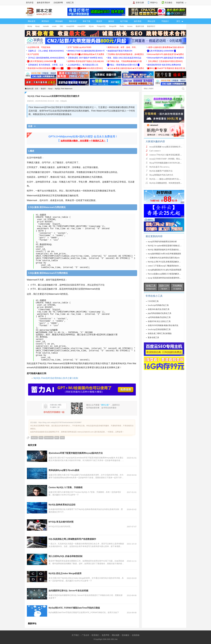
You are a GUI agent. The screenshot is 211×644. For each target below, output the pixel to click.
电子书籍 (124, 21)
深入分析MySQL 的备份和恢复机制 (65, 556)
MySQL (34, 438)
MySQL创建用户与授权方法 (161, 171)
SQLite (91, 26)
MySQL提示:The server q (159, 167)
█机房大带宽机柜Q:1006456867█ (161, 51)
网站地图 (116, 635)
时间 (62, 438)
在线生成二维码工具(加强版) (160, 333)
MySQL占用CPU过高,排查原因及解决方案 (165, 262)
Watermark (49, 438)
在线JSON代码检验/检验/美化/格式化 (163, 325)
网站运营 (151, 21)
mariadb (46, 26)
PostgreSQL (101, 26)
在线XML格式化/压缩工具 (159, 309)
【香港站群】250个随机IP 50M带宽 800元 (85, 58)
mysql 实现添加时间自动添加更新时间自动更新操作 (169, 278)
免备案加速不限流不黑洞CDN (120, 51)
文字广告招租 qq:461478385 (79, 47)
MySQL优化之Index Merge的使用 (65, 573)
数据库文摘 (140, 26)
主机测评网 (58, 3)
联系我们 (95, 635)
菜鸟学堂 (30, 3)
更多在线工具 (153, 338)
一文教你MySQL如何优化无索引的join (164, 258)
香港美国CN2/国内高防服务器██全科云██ (45, 68)
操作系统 (138, 21)
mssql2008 (70, 26)
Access (130, 26)
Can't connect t (155, 151)
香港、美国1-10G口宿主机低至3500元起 (124, 58)
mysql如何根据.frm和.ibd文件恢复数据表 (164, 254)
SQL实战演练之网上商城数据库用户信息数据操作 (72, 539)
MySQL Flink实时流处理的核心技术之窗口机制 (56, 378)
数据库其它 (151, 26)
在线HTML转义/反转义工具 (159, 321)
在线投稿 (136, 635)
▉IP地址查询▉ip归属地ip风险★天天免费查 (86, 54)
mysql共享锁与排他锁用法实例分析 (162, 242)
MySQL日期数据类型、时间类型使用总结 (167, 183)
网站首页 (32, 21)
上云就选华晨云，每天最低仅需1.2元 (83, 65)
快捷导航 (181, 3)
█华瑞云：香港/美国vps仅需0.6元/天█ (123, 65)
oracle (54, 26)
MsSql (30, 26)
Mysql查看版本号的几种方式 (161, 175)
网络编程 (59, 21)
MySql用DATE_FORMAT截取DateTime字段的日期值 (74, 608)
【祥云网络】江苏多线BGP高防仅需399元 (165, 61)
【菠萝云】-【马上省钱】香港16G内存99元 (46, 51)
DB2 (61, 26)
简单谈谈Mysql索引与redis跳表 (64, 470)
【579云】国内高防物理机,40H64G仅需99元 (46, 58)
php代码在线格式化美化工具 (160, 313)
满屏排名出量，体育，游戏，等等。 (122, 47)
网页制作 (45, 21)
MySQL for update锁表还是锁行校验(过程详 (166, 246)
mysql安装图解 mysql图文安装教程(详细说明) (168, 147)
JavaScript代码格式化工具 (158, 305)
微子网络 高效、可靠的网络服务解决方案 (125, 61)
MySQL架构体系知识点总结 (62, 505)
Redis (122, 26)
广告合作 (85, 635)
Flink (41, 438)
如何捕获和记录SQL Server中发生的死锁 (68, 591)
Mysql (37, 26)
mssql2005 (81, 26)
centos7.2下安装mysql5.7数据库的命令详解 (165, 266)
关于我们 (75, 635)
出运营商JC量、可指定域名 (39, 47)
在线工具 (70, 3)
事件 (57, 438)
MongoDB (113, 26)
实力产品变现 (33, 54)
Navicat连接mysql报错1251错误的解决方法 (165, 274)
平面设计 (165, 21)
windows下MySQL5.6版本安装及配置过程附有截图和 (171, 155)
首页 (37, 89)
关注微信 (168, 3)
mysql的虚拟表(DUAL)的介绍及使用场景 (165, 270)
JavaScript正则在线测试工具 (159, 329)
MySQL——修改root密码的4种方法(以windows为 (169, 179)
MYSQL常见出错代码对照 (61, 522)
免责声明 (105, 635)
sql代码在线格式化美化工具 (159, 317)
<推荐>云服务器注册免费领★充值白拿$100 (166, 47)
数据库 (99, 21)
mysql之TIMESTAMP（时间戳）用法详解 (166, 159)
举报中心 (154, 3)
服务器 (111, 21)
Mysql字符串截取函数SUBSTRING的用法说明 (168, 163)
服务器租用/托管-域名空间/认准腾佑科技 (164, 65)
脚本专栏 (73, 21)
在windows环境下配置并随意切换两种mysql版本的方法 (76, 453)
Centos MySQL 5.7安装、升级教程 (66, 487)
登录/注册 (140, 3)
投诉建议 (126, 635)
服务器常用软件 (43, 3)
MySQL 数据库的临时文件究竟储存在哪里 (165, 250)
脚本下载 (87, 21)
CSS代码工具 (153, 301)
